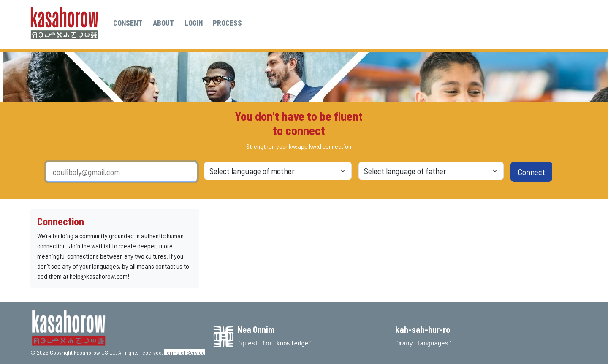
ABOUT (164, 23)
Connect (531, 172)
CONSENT (128, 23)
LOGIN (194, 23)
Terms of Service (185, 352)
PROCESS (227, 23)
